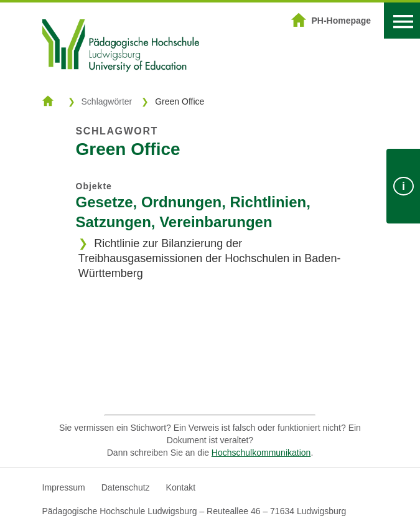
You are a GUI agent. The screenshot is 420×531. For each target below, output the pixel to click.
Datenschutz (126, 487)
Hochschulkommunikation (261, 453)
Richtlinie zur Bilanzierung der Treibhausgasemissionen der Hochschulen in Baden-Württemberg (210, 258)
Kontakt (181, 487)
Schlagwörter (107, 101)
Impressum (64, 487)
